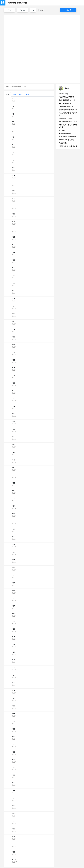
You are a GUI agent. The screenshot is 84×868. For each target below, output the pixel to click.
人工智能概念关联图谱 (66, 97)
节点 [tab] (7, 94)
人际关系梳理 (63, 94)
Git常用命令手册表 (65, 133)
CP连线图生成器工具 (66, 107)
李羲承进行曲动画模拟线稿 (68, 122)
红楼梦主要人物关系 (66, 118)
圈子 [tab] (21, 94)
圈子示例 (62, 130)
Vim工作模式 (63, 143)
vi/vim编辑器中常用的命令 (67, 137)
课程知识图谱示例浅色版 (67, 100)
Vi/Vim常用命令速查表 (66, 140)
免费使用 (68, 10)
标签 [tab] (28, 94)
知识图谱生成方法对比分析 (68, 110)
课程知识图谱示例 (65, 103)
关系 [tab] (14, 94)
